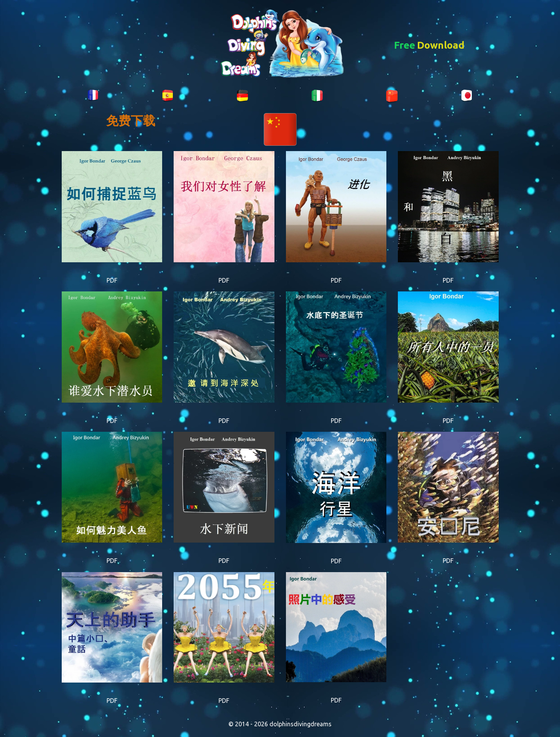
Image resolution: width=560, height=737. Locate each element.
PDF (112, 280)
